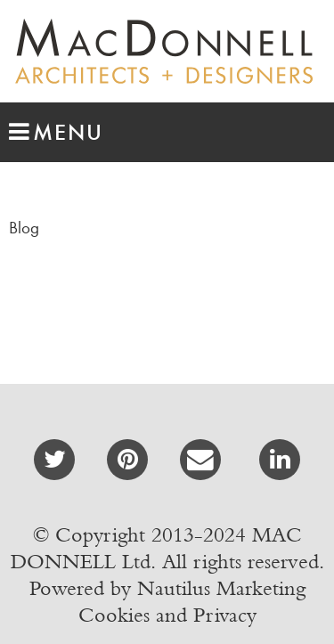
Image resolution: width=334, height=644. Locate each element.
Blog (24, 228)
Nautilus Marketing (221, 588)
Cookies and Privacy (167, 615)
